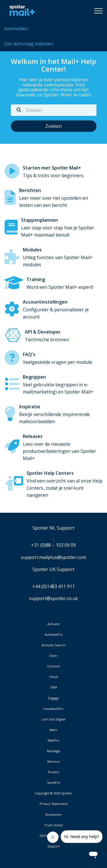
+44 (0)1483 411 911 (53, 587)
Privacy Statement (54, 804)
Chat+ (53, 656)
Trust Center (54, 825)
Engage (54, 698)
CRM (54, 687)
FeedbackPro (53, 709)
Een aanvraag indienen (29, 44)
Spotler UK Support (53, 570)
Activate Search (53, 645)
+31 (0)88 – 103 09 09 (53, 545)
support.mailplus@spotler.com (53, 557)
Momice (54, 762)
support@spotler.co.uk (53, 598)
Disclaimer (53, 815)
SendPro (54, 783)
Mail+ (53, 730)
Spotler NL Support (53, 528)
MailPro (53, 740)
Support (53, 846)
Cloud (53, 677)
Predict (53, 772)
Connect (53, 666)
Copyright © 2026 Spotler (53, 793)
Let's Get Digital (53, 719)
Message (54, 751)
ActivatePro (54, 635)
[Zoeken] (54, 110)
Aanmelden (16, 29)
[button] (98, 11)
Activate (53, 624)
